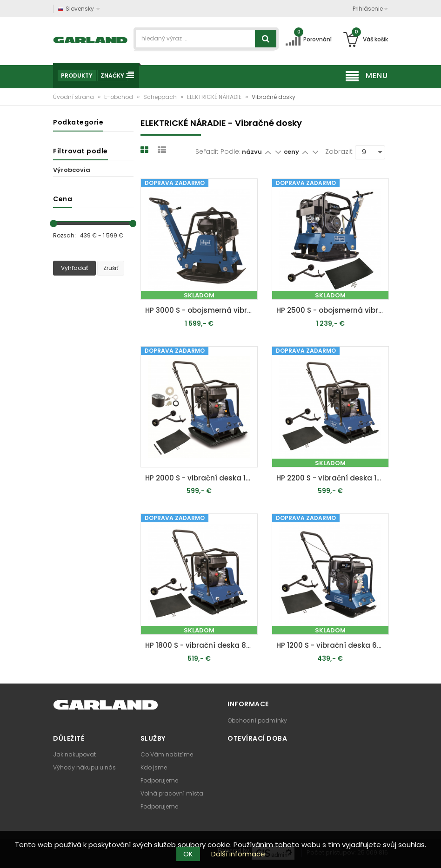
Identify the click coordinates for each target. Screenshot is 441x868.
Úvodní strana (74, 97)
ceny (292, 152)
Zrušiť (111, 268)
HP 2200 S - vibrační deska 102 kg (333, 478)
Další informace (238, 854)
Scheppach (161, 97)
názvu (252, 152)
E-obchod (119, 97)
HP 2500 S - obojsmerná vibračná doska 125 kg (333, 310)
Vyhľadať (74, 268)
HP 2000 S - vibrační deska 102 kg (201, 478)
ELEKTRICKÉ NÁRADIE (215, 97)
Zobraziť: (339, 151)
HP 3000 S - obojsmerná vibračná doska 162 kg (201, 310)
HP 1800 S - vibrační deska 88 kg (201, 645)
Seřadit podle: (218, 151)
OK (188, 854)
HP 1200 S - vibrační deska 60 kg (333, 645)
